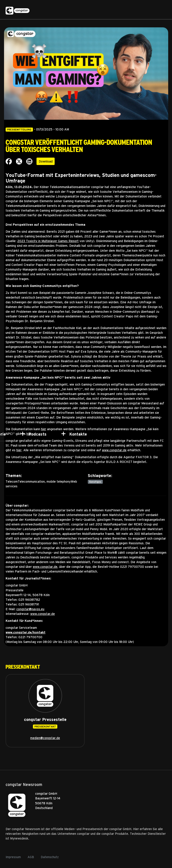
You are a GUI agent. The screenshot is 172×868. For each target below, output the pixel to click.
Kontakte (78, 434)
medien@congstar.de (45, 738)
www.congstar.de (114, 450)
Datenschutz (50, 857)
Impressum (13, 857)
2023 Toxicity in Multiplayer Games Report (48, 241)
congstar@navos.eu (30, 609)
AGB (31, 857)
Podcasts (38, 434)
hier (19, 450)
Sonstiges (95, 482)
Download (46, 161)
